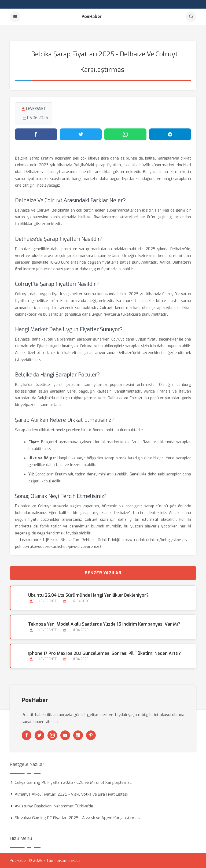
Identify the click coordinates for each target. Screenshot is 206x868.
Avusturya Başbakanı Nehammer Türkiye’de (54, 806)
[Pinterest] (91, 735)
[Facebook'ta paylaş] (36, 134)
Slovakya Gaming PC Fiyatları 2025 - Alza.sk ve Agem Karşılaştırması (78, 818)
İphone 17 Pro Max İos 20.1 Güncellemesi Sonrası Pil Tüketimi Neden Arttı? (104, 653)
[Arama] (191, 17)
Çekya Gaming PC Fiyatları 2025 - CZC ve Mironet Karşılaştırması (74, 782)
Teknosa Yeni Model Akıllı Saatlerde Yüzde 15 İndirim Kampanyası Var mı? (104, 624)
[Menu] (15, 17)
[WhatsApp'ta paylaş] (125, 134)
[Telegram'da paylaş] (170, 134)
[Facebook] (27, 735)
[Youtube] (65, 735)
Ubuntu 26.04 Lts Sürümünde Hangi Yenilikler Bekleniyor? (88, 595)
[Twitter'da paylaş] (81, 134)
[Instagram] (52, 735)
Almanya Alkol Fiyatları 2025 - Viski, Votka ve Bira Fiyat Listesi (71, 794)
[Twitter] (39, 735)
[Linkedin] (78, 735)
